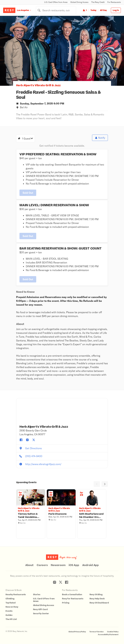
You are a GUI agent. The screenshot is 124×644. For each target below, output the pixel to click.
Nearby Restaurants (16, 595)
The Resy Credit (98, 2)
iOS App (74, 565)
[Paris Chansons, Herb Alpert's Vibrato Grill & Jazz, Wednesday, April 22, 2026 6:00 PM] (61, 514)
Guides (9, 615)
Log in (116, 10)
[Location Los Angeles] (26, 10)
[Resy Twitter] (61, 582)
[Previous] (97, 484)
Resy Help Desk (97, 599)
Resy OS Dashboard (99, 603)
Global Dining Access (79, 2)
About (29, 565)
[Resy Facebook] (67, 582)
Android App (90, 565)
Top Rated (11, 603)
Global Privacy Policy (77, 632)
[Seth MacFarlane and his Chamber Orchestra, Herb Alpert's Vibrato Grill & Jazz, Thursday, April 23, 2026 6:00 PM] (92, 516)
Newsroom (58, 565)
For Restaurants (114, 2)
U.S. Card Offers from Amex (56, 2)
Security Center (41, 614)
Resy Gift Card (40, 609)
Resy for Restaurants (73, 599)
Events (9, 611)
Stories (37, 595)
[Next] (105, 484)
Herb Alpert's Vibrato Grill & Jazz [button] (38, 85)
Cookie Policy (113, 632)
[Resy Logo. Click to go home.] (9, 10)
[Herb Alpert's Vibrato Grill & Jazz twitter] (34, 440)
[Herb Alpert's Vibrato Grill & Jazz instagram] (27, 440)
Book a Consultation (72, 595)
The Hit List (11, 619)
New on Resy (12, 607)
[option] (62, 51)
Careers (42, 565)
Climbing (10, 599)
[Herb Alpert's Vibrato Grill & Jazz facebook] (21, 440)
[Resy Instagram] (55, 582)
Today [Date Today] (93, 10)
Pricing (66, 603)
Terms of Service (96, 632)
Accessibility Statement (108, 635)
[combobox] (56, 10)
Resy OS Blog (96, 595)
